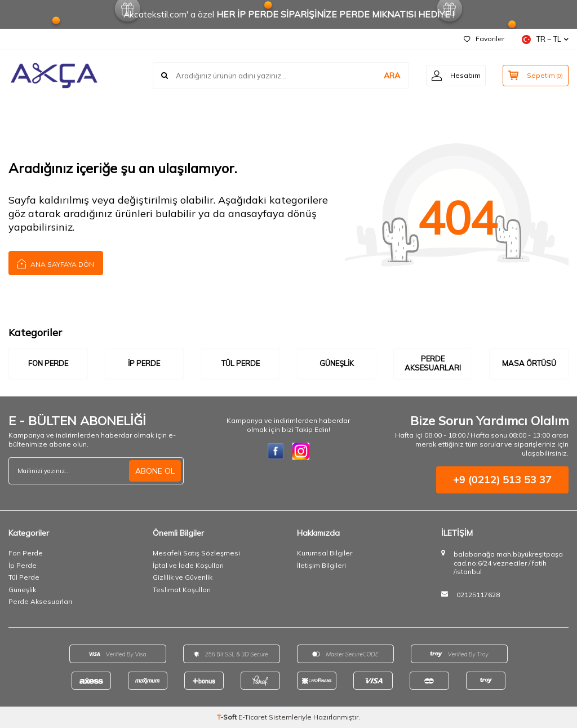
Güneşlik (337, 363)
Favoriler (484, 39)
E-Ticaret (253, 717)
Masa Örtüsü (529, 363)
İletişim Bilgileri (321, 565)
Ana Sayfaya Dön (56, 263)
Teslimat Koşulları (182, 590)
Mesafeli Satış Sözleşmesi (196, 553)
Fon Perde (48, 363)
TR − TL (545, 39)
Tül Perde (241, 363)
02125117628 (478, 595)
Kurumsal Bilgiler (325, 553)
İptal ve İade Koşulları (188, 565)
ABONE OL (155, 471)
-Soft (228, 717)
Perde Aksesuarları (433, 363)
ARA (389, 76)
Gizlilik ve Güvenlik (183, 577)
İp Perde (144, 363)
